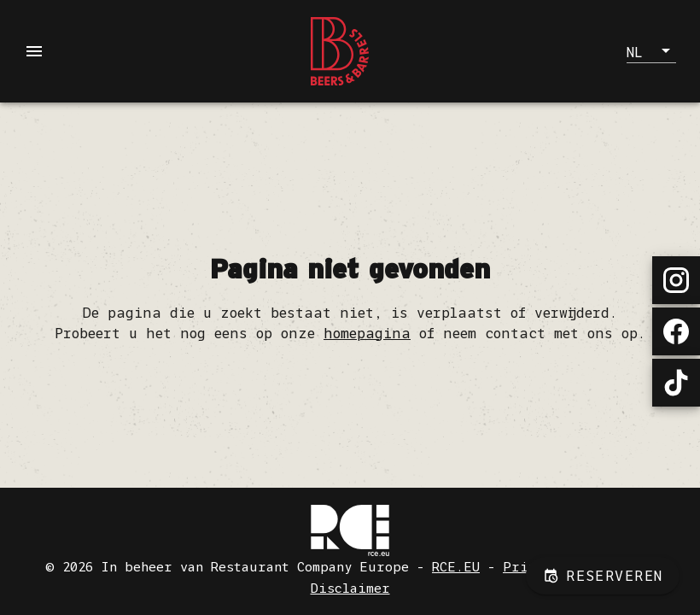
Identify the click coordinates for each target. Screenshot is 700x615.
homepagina (367, 333)
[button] (651, 51)
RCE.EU (456, 567)
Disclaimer (350, 588)
